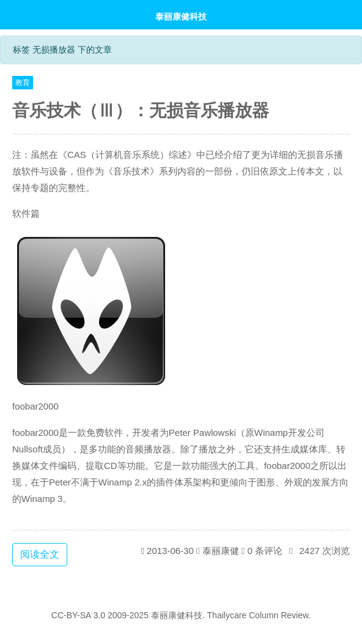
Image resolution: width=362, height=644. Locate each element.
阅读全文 (40, 554)
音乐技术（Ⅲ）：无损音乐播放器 (141, 110)
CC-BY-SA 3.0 (78, 615)
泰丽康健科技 (181, 16)
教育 (23, 83)
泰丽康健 (221, 551)
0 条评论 (265, 551)
